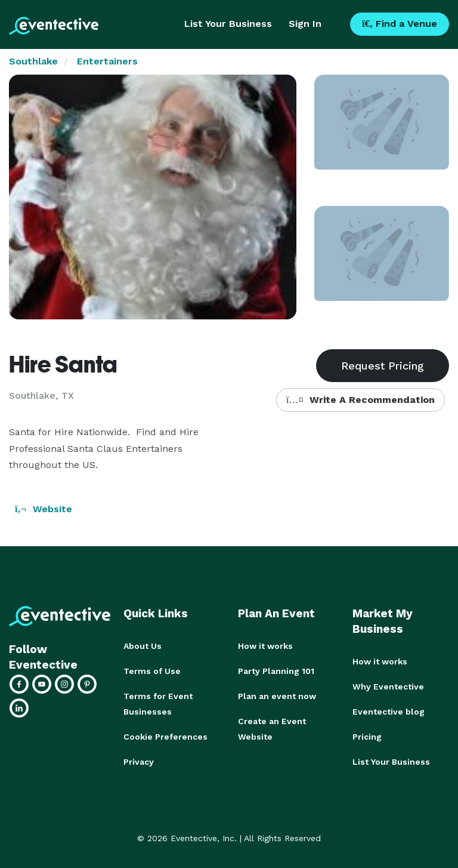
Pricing (367, 737)
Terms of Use (152, 671)
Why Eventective (388, 687)
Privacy (139, 762)
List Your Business (228, 24)
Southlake (33, 61)
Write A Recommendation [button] (360, 400)
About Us (143, 646)
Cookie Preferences (165, 737)
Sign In (305, 24)
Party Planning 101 (276, 671)
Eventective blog (389, 712)
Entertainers (107, 61)
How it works (265, 646)
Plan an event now (277, 696)
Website (44, 509)
